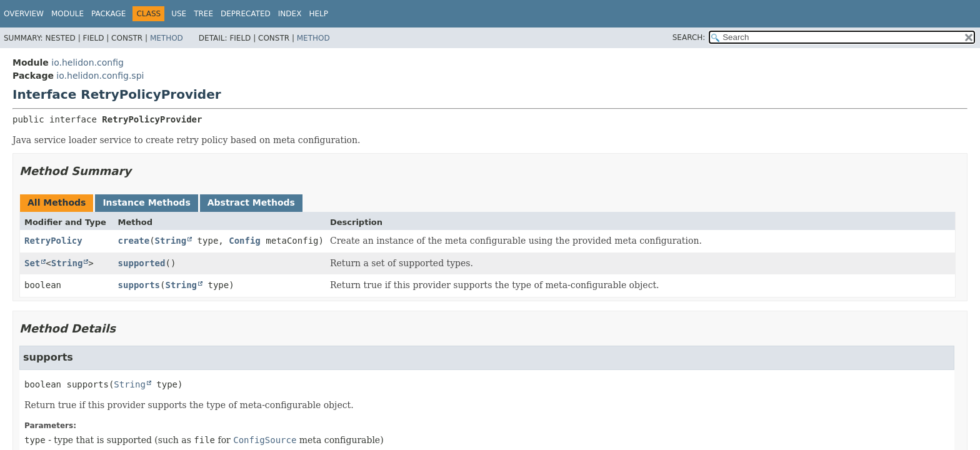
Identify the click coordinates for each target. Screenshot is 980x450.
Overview (24, 14)
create (134, 241)
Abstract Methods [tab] (251, 202)
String (171, 241)
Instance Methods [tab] (146, 202)
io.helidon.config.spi (100, 76)
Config (245, 241)
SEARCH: (689, 37)
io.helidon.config (87, 62)
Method (167, 38)
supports (139, 285)
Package (108, 14)
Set (32, 263)
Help (318, 14)
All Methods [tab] (57, 202)
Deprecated (246, 14)
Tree (203, 14)
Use (179, 14)
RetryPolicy (53, 241)
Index (290, 14)
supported (142, 263)
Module (67, 14)
